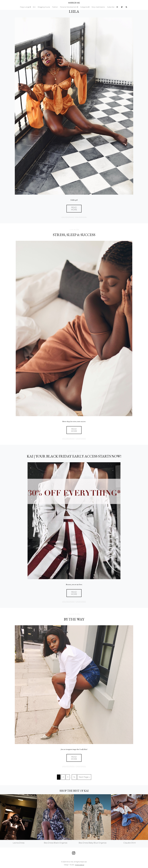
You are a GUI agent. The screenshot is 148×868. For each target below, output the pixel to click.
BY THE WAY (74, 619)
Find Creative (80, 865)
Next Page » (84, 777)
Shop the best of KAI (74, 791)
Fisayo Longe (25, 7)
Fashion (55, 7)
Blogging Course (44, 7)
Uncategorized (68, 217)
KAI (34, 7)
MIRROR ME (74, 3)
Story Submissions (98, 7)
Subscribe (111, 7)
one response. (81, 217)
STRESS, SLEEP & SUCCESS (74, 235)
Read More (74, 209)
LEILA (74, 11)
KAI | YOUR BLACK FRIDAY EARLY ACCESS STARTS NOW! (74, 456)
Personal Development (68, 7)
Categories (84, 7)
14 (74, 777)
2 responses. (81, 438)
